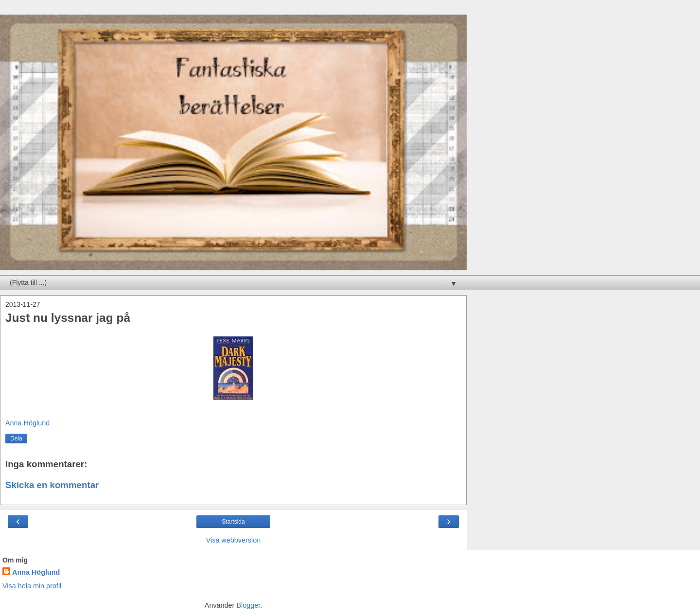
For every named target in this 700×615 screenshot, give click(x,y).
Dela (16, 439)
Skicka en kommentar (52, 485)
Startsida (233, 522)
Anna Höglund (36, 572)
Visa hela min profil (32, 586)
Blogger (248, 605)
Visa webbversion (234, 540)
